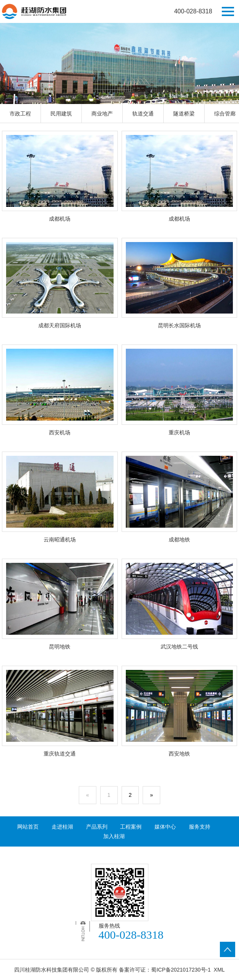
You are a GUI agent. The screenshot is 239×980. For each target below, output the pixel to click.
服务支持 (200, 827)
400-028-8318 (193, 11)
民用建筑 (61, 114)
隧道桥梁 (184, 114)
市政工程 (20, 114)
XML (219, 970)
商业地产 (102, 114)
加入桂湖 (114, 836)
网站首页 (28, 827)
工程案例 (131, 827)
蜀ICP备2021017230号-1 (181, 970)
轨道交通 (143, 114)
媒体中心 (165, 827)
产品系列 (97, 827)
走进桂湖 (62, 827)
